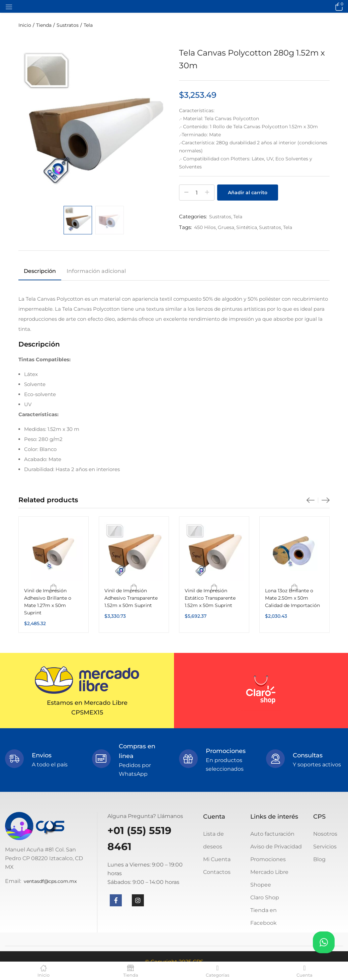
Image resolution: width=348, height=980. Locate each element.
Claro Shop (265, 897)
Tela (88, 25)
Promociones (268, 859)
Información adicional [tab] (96, 271)
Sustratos (68, 25)
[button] (338, 6)
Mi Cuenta (217, 859)
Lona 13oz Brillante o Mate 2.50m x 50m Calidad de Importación (292, 598)
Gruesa (226, 227)
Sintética (247, 227)
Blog (319, 859)
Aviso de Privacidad (276, 847)
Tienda (44, 25)
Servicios (325, 847)
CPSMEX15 (87, 712)
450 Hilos (205, 227)
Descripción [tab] (40, 271)
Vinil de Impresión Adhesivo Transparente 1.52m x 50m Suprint (131, 598)
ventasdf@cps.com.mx (50, 881)
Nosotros (325, 834)
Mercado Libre (269, 872)
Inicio (25, 25)
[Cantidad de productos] (197, 193)
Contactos (217, 872)
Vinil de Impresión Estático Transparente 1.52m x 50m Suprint (210, 598)
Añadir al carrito (248, 193)
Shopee (261, 885)
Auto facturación (272, 834)
